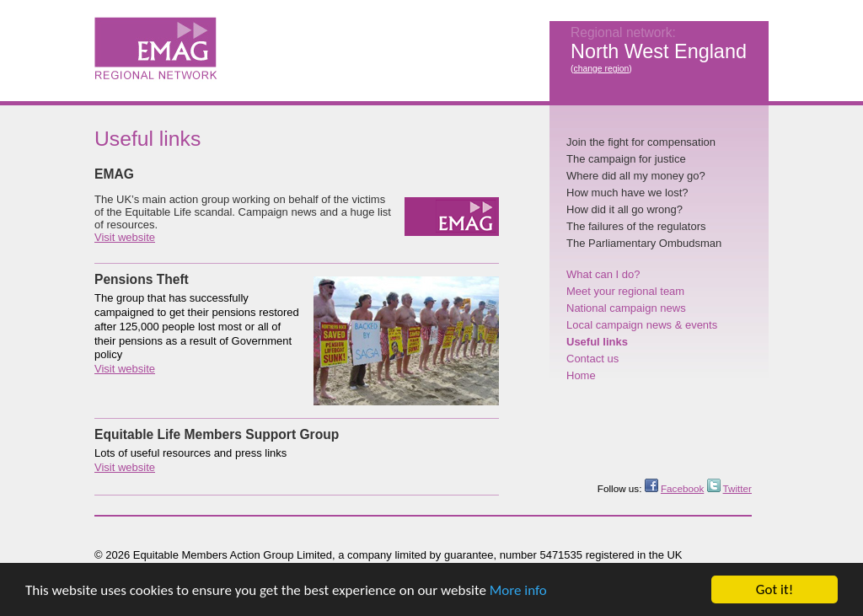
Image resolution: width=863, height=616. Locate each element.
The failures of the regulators (636, 226)
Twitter (737, 488)
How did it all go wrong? (624, 209)
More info (518, 591)
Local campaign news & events (642, 325)
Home (581, 375)
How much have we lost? (627, 193)
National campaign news (626, 308)
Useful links (597, 342)
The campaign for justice (626, 159)
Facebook (682, 488)
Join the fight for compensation (641, 142)
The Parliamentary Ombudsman (644, 243)
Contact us (592, 359)
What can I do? (603, 274)
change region (601, 69)
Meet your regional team (625, 291)
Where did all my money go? (636, 176)
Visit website (125, 237)
